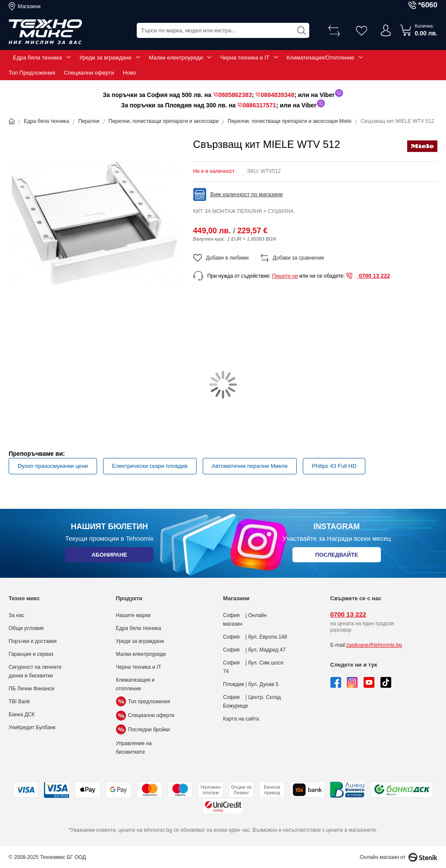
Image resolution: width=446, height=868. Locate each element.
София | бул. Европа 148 (255, 637)
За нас (17, 615)
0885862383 (235, 95)
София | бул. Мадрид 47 (254, 650)
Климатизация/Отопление (321, 58)
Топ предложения (143, 702)
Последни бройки (143, 730)
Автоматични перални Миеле (250, 466)
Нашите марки (133, 615)
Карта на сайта (241, 719)
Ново (130, 73)
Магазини (29, 6)
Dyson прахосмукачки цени (53, 466)
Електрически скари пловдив (150, 466)
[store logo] (45, 32)
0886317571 (259, 105)
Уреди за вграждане (105, 58)
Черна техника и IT (245, 58)
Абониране (109, 556)
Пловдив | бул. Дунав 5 (251, 684)
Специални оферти (89, 73)
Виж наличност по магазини (247, 194)
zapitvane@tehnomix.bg (374, 645)
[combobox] (223, 30)
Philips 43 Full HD (334, 466)
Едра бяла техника (38, 58)
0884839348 (277, 95)
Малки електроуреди (176, 58)
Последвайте (337, 556)
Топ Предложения (32, 73)
